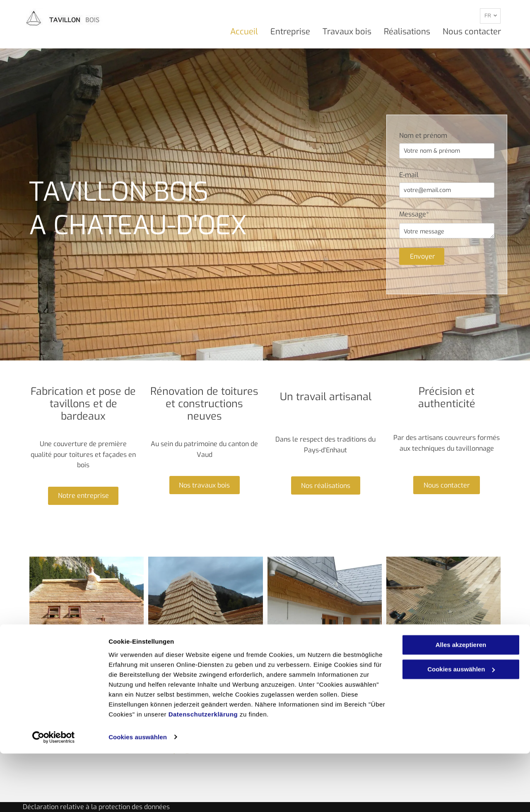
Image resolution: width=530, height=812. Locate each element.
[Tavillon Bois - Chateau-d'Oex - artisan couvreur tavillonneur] (443, 614)
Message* (414, 214)
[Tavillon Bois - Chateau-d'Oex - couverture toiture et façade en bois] (87, 614)
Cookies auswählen (138, 796)
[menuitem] (238, 32)
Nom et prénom (423, 136)
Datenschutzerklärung (203, 773)
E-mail (409, 175)
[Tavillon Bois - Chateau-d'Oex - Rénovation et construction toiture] (205, 614)
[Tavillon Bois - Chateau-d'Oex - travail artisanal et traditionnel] (325, 614)
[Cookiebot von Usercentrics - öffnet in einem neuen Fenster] (54, 796)
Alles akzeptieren (461, 704)
